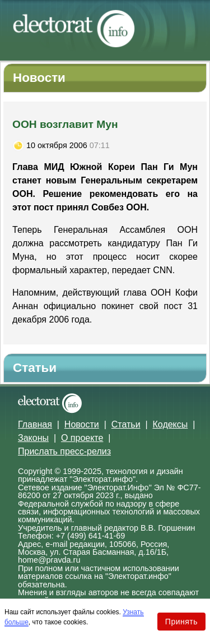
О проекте (82, 438)
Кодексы (171, 424)
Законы (33, 438)
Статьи (126, 424)
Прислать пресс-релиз (64, 451)
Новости (82, 424)
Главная (35, 424)
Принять (181, 622)
